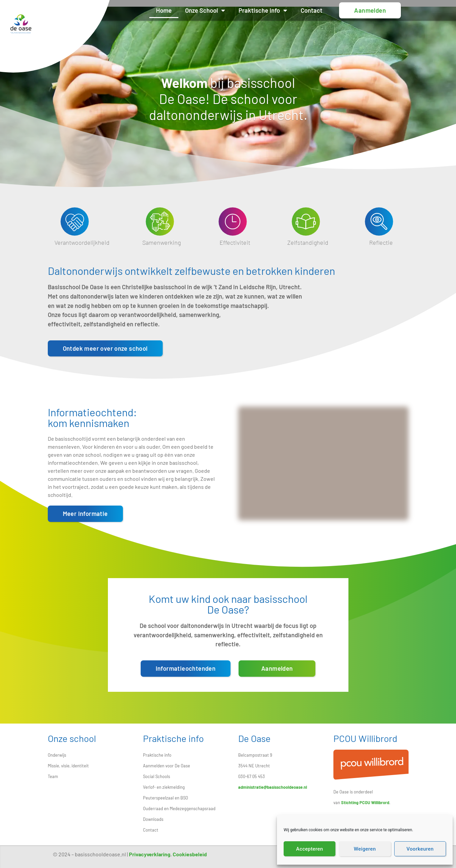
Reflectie (381, 242)
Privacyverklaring (150, 854)
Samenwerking (162, 242)
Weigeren (365, 849)
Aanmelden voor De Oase (167, 766)
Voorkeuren (420, 849)
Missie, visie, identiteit (68, 766)
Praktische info (273, 10)
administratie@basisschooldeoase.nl (273, 787)
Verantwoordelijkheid (82, 242)
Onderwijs (57, 755)
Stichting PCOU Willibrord (365, 802)
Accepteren (310, 849)
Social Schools (157, 776)
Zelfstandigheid (308, 242)
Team (53, 776)
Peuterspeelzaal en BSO (166, 798)
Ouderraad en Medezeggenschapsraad (179, 808)
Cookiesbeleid (190, 854)
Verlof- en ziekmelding (164, 787)
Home (174, 10)
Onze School (215, 10)
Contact (322, 10)
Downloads (153, 819)
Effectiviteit (235, 242)
